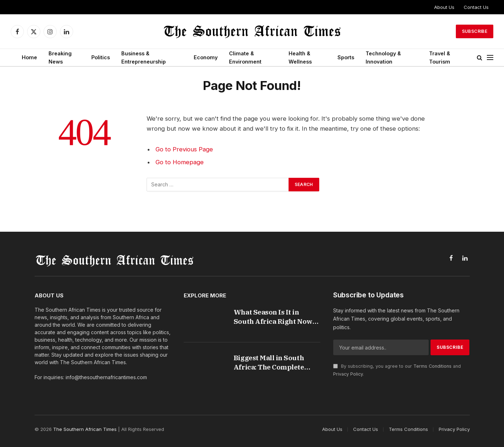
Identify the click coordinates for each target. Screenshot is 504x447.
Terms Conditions (432, 366)
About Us (444, 7)
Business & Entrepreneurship (144, 57)
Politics (101, 57)
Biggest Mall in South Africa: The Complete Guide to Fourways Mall (273, 363)
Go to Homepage (180, 162)
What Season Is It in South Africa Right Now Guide (273, 317)
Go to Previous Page (184, 149)
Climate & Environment (245, 57)
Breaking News (60, 57)
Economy (206, 57)
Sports (346, 57)
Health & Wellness (300, 57)
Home (29, 57)
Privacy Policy (348, 374)
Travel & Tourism (440, 57)
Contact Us (476, 7)
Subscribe (475, 31)
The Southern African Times (85, 429)
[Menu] (490, 58)
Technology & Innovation (383, 57)
